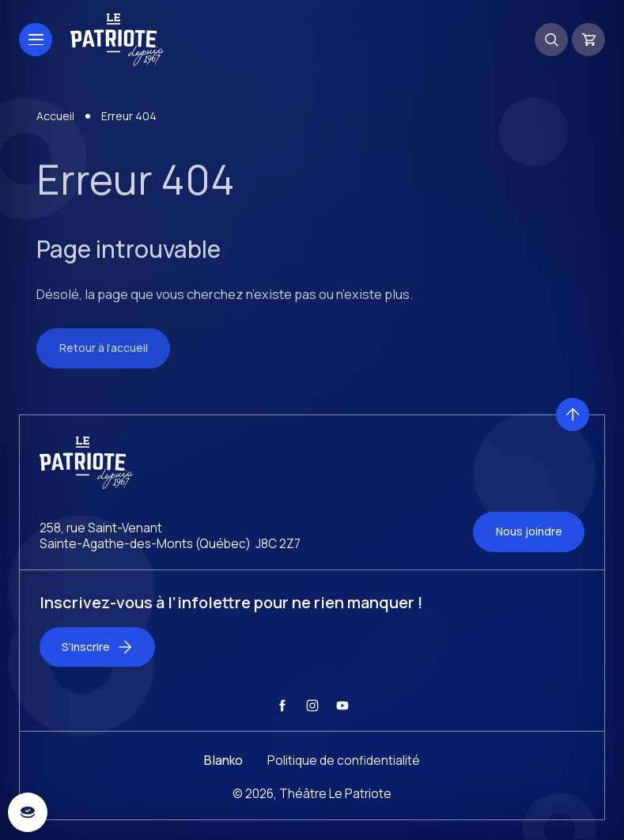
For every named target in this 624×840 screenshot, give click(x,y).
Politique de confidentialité (344, 779)
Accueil (55, 134)
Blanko (223, 779)
